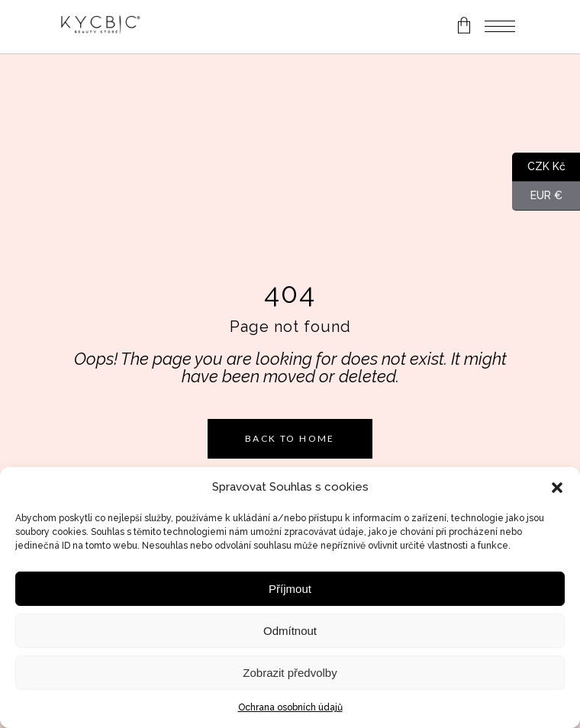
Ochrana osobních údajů (290, 707)
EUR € (537, 196)
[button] (557, 488)
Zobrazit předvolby (290, 673)
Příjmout (290, 589)
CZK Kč (539, 167)
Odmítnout (290, 631)
